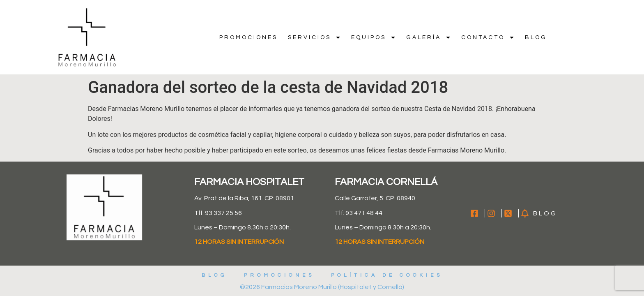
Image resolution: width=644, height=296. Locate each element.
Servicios (314, 37)
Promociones (248, 37)
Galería (429, 37)
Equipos (374, 37)
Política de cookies (387, 275)
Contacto (488, 37)
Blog (536, 37)
